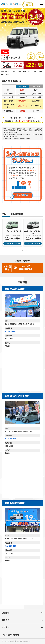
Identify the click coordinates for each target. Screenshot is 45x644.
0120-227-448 (10, 546)
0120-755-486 (10, 439)
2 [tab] (23, 250)
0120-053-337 (10, 331)
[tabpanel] (12, 233)
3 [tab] (26, 250)
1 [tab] (19, 250)
